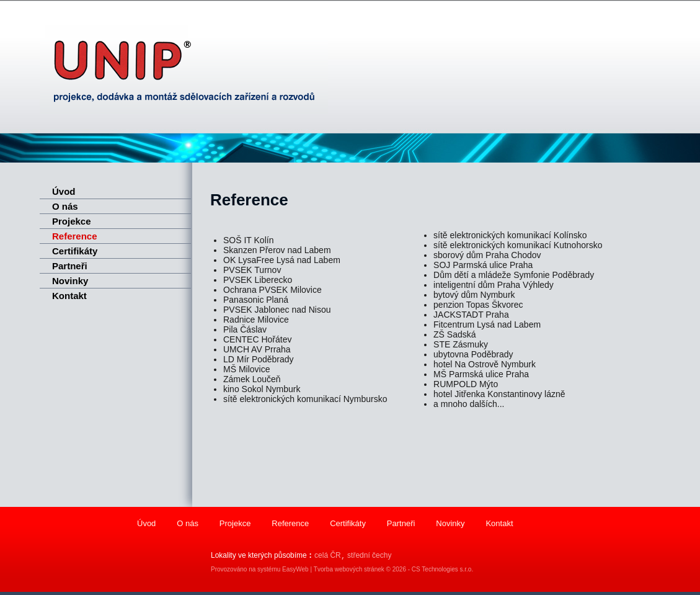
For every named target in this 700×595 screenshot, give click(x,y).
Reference (75, 236)
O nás (65, 206)
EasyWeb (295, 569)
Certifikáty (75, 251)
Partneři (70, 266)
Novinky (70, 281)
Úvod (64, 191)
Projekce (72, 221)
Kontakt (69, 296)
